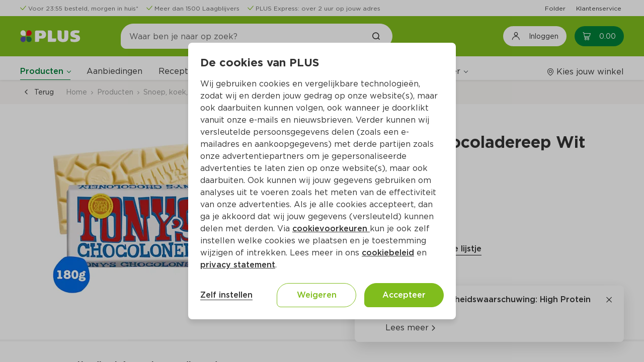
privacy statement (238, 265)
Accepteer (404, 295)
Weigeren (317, 295)
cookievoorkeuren (331, 229)
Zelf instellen (226, 295)
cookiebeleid (388, 253)
